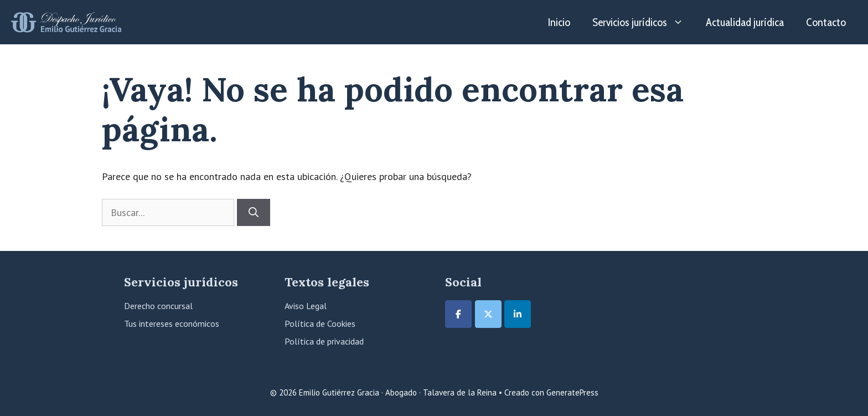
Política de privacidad (324, 341)
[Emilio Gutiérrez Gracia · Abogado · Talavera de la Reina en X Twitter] (488, 314)
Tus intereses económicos (172, 323)
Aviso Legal (306, 306)
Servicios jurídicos (644, 22)
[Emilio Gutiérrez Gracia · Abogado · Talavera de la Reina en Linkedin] (518, 314)
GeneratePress (572, 392)
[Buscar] (254, 212)
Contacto (826, 22)
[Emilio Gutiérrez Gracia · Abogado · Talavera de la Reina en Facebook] (458, 314)
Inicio (559, 22)
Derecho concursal (158, 306)
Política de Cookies (320, 323)
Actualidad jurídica (745, 22)
